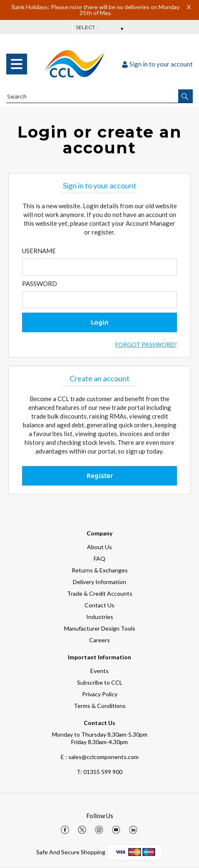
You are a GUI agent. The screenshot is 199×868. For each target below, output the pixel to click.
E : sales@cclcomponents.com (100, 757)
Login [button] (100, 322)
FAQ (99, 559)
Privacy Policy (100, 694)
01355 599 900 (99, 772)
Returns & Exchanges (100, 570)
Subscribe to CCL (100, 682)
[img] (65, 830)
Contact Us (99, 605)
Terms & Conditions (100, 706)
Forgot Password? (146, 344)
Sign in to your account (157, 64)
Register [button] (100, 476)
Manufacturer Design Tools (100, 628)
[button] (185, 96)
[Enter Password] (99, 300)
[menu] (17, 64)
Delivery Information (99, 582)
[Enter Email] (99, 267)
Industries (100, 617)
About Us (99, 547)
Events (99, 671)
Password (40, 284)
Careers (99, 640)
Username (39, 251)
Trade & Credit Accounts (100, 593)
